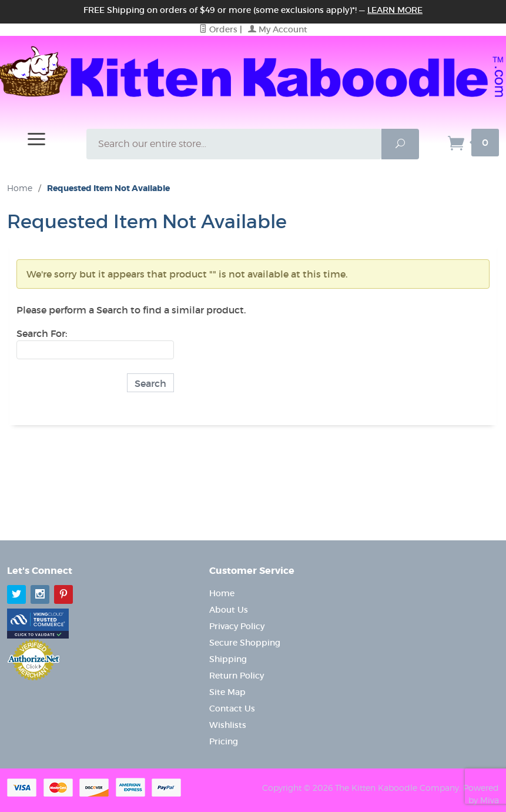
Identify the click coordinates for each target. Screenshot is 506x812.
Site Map (227, 692)
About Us (229, 610)
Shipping (228, 659)
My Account (278, 29)
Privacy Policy (237, 626)
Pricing (224, 741)
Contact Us (232, 709)
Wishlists (228, 725)
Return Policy (237, 676)
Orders (218, 29)
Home (20, 188)
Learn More (395, 10)
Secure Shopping (245, 643)
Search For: (42, 333)
